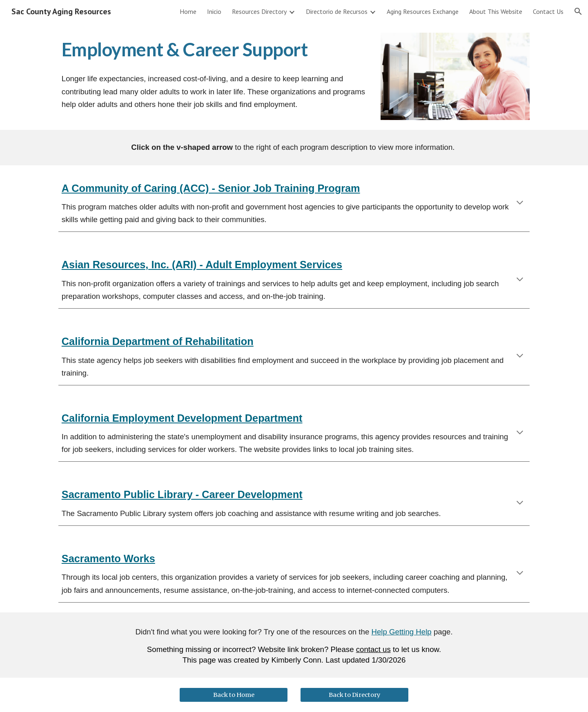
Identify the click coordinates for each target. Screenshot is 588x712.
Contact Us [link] (548, 11)
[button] (578, 11)
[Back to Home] (234, 695)
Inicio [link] (214, 11)
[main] (214, 50)
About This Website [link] (496, 11)
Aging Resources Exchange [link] (423, 11)
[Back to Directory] (354, 695)
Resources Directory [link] (259, 11)
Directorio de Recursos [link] (337, 11)
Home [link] (188, 11)
